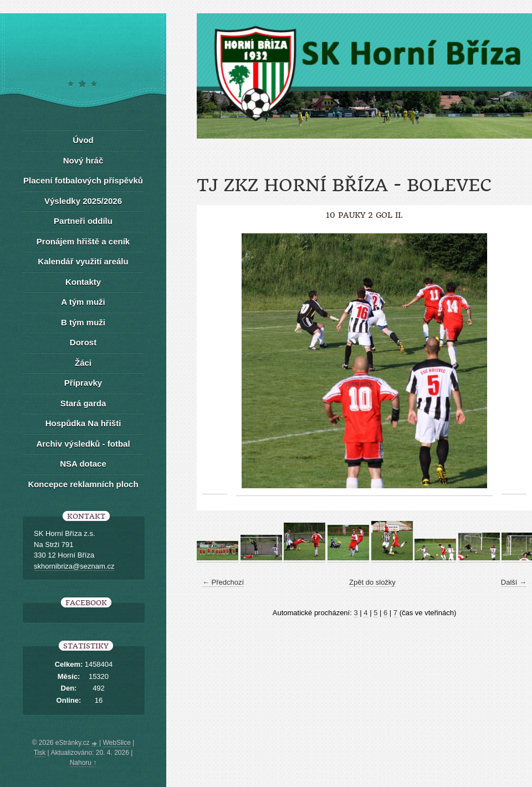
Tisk (40, 753)
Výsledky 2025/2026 (83, 201)
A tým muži (83, 302)
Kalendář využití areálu (83, 261)
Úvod (83, 140)
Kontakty (83, 282)
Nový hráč (83, 160)
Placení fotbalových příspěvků (83, 180)
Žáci (83, 363)
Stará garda (83, 403)
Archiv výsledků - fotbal (83, 444)
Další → (514, 582)
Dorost (83, 342)
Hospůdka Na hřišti (83, 423)
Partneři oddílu (83, 221)
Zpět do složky (372, 582)
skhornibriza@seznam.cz (74, 566)
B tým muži (83, 322)
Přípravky (83, 383)
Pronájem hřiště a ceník (83, 241)
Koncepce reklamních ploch (83, 484)
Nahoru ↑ (83, 763)
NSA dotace (83, 464)
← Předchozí (223, 582)
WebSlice (116, 743)
